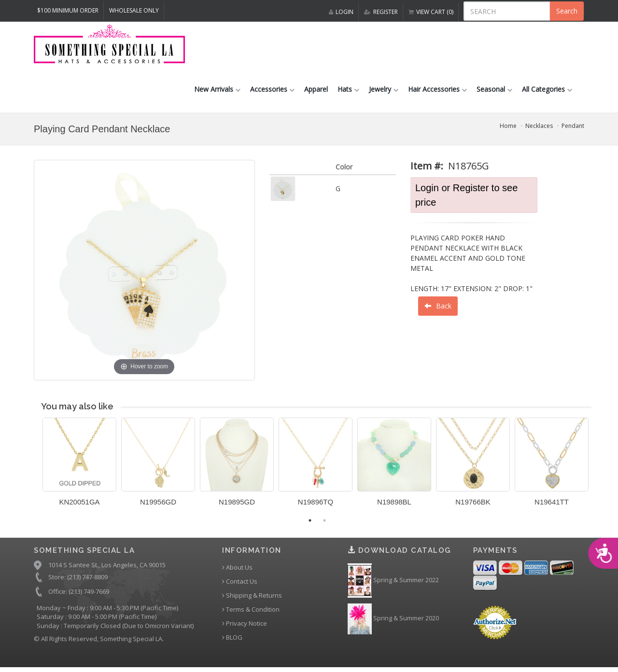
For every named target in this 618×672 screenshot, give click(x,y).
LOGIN (341, 12)
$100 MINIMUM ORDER (68, 10)
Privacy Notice (245, 626)
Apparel (316, 91)
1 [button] (310, 522)
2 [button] (324, 522)
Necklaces (539, 128)
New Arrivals (217, 91)
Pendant (573, 128)
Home (508, 128)
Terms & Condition (251, 612)
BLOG (232, 640)
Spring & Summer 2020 (393, 621)
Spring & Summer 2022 (393, 583)
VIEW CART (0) (431, 12)
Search (567, 11)
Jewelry (384, 91)
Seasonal (494, 91)
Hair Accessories (437, 91)
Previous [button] (35, 470)
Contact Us (240, 584)
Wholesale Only (134, 10)
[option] (79, 468)
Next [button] (599, 470)
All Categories (547, 91)
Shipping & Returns (252, 598)
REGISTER (381, 12)
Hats (348, 91)
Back (438, 308)
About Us (237, 570)
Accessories (272, 91)
